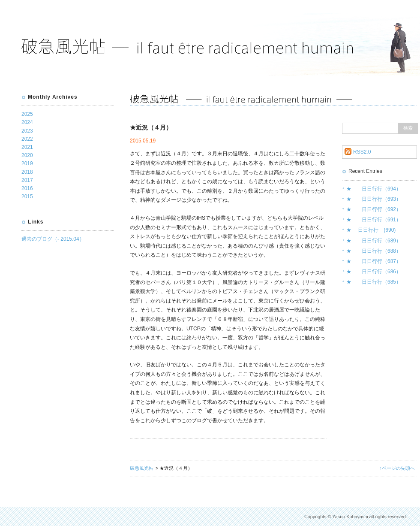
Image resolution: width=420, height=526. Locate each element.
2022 (27, 139)
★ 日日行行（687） (374, 261)
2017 (27, 180)
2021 (27, 147)
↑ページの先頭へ (397, 468)
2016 (27, 188)
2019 (27, 163)
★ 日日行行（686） (374, 272)
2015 (27, 196)
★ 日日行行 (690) (371, 230)
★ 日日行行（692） (374, 209)
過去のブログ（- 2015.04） (53, 239)
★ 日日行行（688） (374, 251)
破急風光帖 (142, 468)
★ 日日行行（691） (374, 220)
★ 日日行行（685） (374, 282)
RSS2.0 (362, 152)
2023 (27, 131)
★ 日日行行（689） (374, 241)
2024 (27, 122)
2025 (27, 114)
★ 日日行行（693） (374, 199)
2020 (27, 155)
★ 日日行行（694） (374, 189)
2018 (27, 172)
